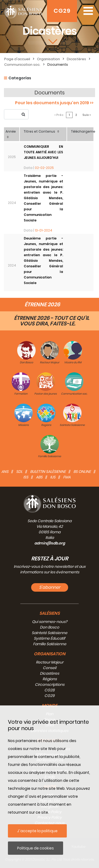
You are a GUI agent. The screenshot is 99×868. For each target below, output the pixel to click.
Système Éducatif (49, 638)
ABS (39, 477)
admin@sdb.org (50, 543)
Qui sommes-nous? (50, 622)
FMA (67, 477)
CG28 (49, 690)
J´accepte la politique (37, 831)
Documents (58, 65)
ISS (26, 477)
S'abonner (50, 587)
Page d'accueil (17, 59)
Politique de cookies (36, 848)
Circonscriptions (50, 684)
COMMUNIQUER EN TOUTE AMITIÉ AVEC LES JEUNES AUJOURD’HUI (43, 152)
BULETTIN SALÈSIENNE (48, 472)
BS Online (82, 472)
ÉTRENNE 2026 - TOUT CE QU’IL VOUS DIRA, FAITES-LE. (52, 321)
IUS (53, 477)
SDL (19, 472)
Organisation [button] (50, 654)
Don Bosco (49, 627)
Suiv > (87, 115)
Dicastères (76, 59)
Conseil (49, 668)
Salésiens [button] (49, 613)
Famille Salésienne (50, 644)
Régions (50, 679)
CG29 (62, 11)
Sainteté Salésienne (49, 633)
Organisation (48, 59)
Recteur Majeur (50, 662)
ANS (5, 472)
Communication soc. (22, 65)
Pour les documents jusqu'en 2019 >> (54, 103)
